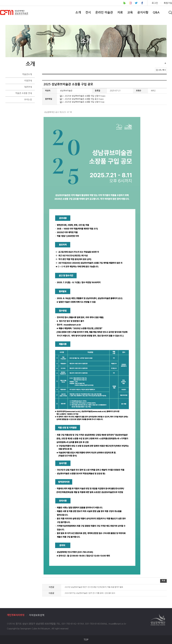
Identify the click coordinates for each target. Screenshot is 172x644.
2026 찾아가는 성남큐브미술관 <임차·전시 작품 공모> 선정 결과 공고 (90, 593)
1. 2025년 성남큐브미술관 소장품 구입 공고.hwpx (82, 99)
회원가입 (168, 3)
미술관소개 (27, 74)
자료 (120, 12)
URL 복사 (162, 70)
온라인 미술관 (104, 12)
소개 (78, 12)
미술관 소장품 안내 (24, 93)
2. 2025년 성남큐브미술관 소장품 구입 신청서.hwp (82, 102)
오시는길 (28, 100)
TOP (86, 640)
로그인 (155, 3)
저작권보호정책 (37, 615)
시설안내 (28, 81)
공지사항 (143, 12)
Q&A (156, 12)
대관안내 (28, 87)
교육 (130, 12)
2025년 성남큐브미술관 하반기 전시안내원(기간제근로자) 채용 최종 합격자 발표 (94, 587)
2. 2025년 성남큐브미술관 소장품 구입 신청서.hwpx (83, 96)
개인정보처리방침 (16, 615)
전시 (88, 12)
